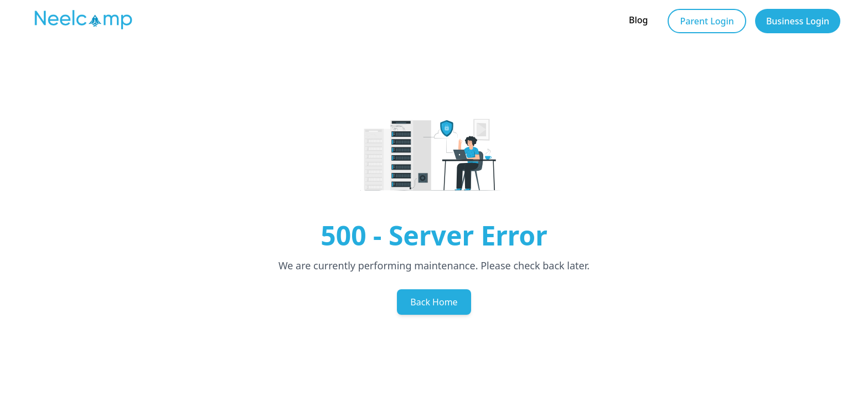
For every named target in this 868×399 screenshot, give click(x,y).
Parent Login (707, 21)
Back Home (434, 302)
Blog (638, 20)
